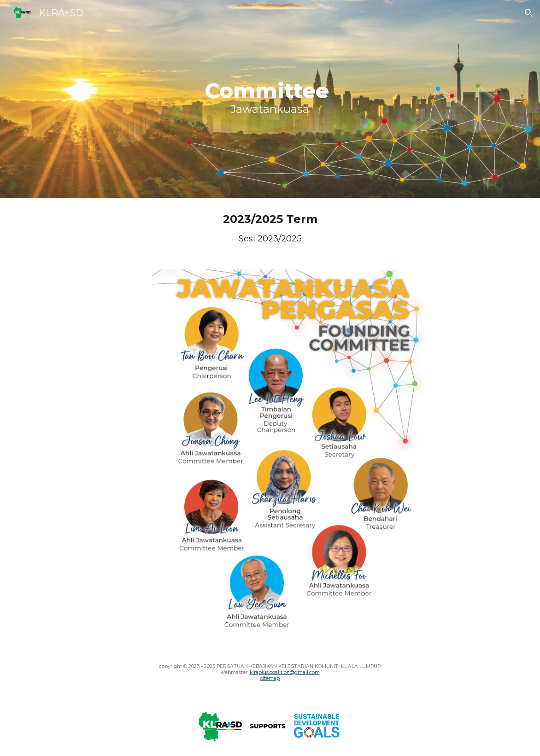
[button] (529, 13)
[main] (270, 99)
